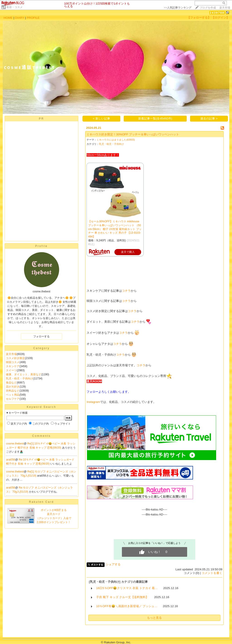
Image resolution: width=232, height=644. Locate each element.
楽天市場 (225, 8)
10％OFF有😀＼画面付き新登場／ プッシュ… (127, 606)
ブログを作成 (208, 8)
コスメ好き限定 (15, 358)
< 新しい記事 (102, 119)
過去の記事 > (209, 119)
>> (178, 8)
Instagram (93, 402)
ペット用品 (13, 395)
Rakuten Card (41, 502)
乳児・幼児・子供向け (19, 378)
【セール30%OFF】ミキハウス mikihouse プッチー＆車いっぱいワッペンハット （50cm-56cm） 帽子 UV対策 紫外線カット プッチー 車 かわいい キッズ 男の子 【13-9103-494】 (115, 229)
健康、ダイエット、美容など (24, 374)
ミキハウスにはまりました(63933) (116, 140)
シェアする (113, 564)
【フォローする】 (199, 18)
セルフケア (13, 399)
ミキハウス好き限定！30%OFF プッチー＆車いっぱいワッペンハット (133, 134)
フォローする (41, 336)
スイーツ (11, 370)
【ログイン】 (220, 18)
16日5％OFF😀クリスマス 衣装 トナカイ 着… (127, 588)
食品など (11, 383)
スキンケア (13, 366)
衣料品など (13, 391)
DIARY (20, 18)
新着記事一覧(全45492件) (155, 119)
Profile (41, 246)
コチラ (126, 291)
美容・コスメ (14, 7)
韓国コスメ (13, 362)
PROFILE (33, 18)
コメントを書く (212, 573)
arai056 (11, 460)
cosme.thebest (15, 444)
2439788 (217, 13)
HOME (8, 18)
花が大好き (13, 387)
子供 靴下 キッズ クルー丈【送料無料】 (122, 597)
